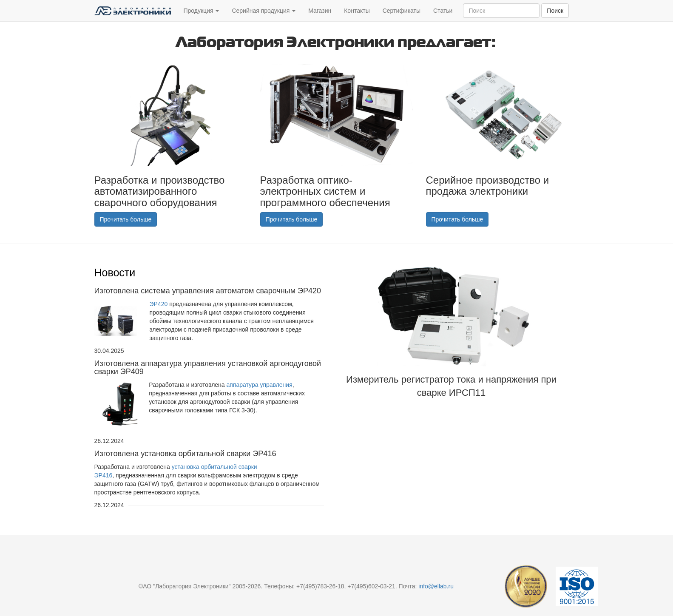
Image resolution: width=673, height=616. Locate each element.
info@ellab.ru (436, 586)
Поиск (555, 11)
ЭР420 (159, 304)
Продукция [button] (202, 11)
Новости (115, 273)
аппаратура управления (260, 385)
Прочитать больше (126, 219)
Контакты (357, 11)
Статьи (443, 11)
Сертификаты (402, 11)
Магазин (320, 11)
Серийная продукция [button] (264, 11)
